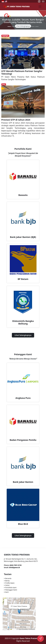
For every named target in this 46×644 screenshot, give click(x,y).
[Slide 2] (13, 27)
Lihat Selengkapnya (23, 335)
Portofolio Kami (10, 588)
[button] (19, 612)
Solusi (7, 585)
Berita (7, 581)
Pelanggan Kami (10, 590)
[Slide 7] (33, 27)
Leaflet (13, 629)
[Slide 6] (29, 27)
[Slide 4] (21, 27)
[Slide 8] (37, 27)
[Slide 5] (25, 27)
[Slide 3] (17, 27)
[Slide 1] (9, 27)
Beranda (8, 578)
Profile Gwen (9, 583)
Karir (6, 592)
